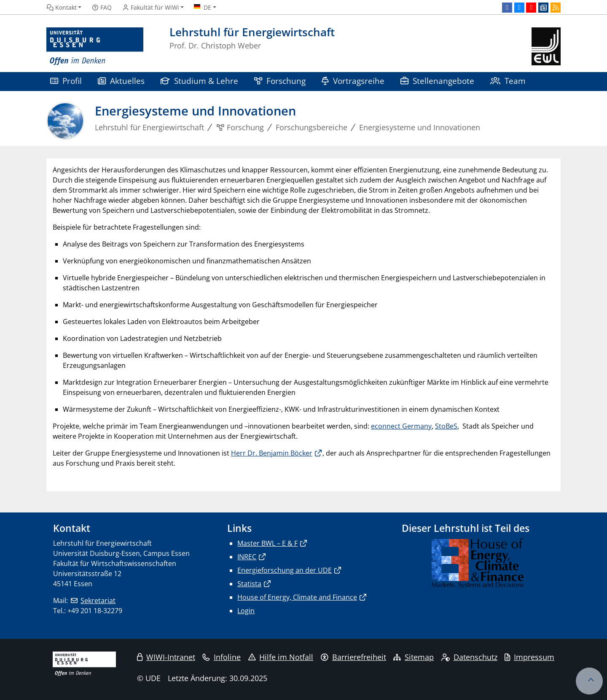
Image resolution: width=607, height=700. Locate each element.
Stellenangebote (437, 81)
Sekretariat (98, 601)
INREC (247, 557)
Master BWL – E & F (267, 543)
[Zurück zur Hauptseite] (546, 47)
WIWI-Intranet (166, 657)
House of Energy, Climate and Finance (297, 597)
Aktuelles (121, 81)
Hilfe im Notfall (281, 657)
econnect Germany (401, 426)
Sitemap (414, 657)
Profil (66, 81)
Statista (249, 584)
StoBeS (446, 426)
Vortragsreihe (353, 81)
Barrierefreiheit (353, 657)
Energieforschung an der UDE (285, 570)
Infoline (222, 657)
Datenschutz (469, 657)
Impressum (529, 657)
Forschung (280, 81)
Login (246, 611)
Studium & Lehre (199, 81)
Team (508, 81)
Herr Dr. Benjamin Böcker (272, 453)
